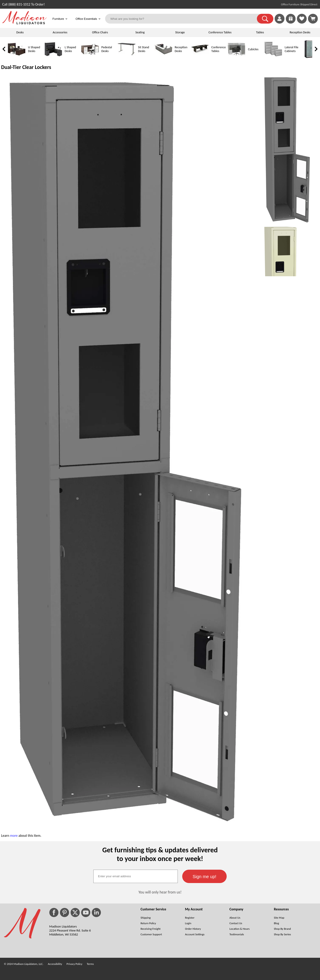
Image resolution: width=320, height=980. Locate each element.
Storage (180, 32)
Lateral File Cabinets (291, 49)
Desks (20, 32)
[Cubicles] (237, 57)
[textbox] (136, 876)
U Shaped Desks (34, 49)
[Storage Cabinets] (310, 57)
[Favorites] (302, 22)
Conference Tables (220, 32)
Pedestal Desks (107, 49)
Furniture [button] (60, 19)
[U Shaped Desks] (17, 57)
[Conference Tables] (200, 57)
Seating (140, 32)
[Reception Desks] (163, 57)
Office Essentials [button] (88, 19)
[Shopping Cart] (313, 19)
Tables (260, 32)
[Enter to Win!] (291, 22)
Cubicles (253, 49)
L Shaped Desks (70, 49)
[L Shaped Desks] (53, 57)
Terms (90, 964)
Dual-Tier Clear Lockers (26, 67)
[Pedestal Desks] (90, 57)
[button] (265, 19)
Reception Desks (300, 32)
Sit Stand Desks (144, 49)
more (14, 836)
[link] (313, 19)
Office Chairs (100, 32)
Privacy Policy (74, 964)
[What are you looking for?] (184, 19)
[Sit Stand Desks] (127, 57)
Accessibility (55, 964)
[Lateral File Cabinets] (273, 57)
